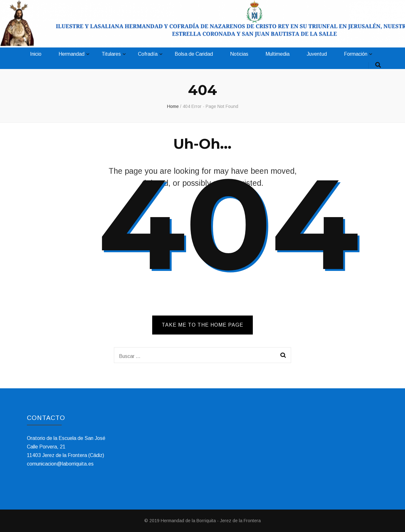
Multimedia (277, 54)
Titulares (111, 54)
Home (173, 106)
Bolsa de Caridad (194, 54)
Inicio (36, 54)
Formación (356, 54)
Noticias (239, 54)
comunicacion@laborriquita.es (60, 464)
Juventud (317, 54)
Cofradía (148, 54)
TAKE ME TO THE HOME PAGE (202, 325)
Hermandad (72, 54)
